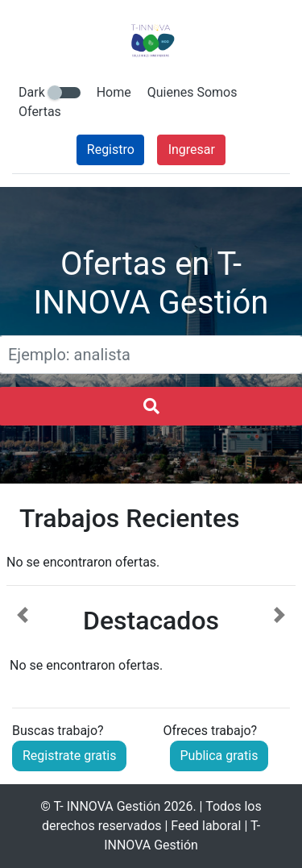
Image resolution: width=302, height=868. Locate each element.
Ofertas (40, 112)
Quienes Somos (192, 92)
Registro (111, 150)
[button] (23, 641)
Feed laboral (206, 826)
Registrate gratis (69, 756)
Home (114, 92)
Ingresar (192, 150)
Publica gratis (219, 756)
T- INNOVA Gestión (108, 806)
